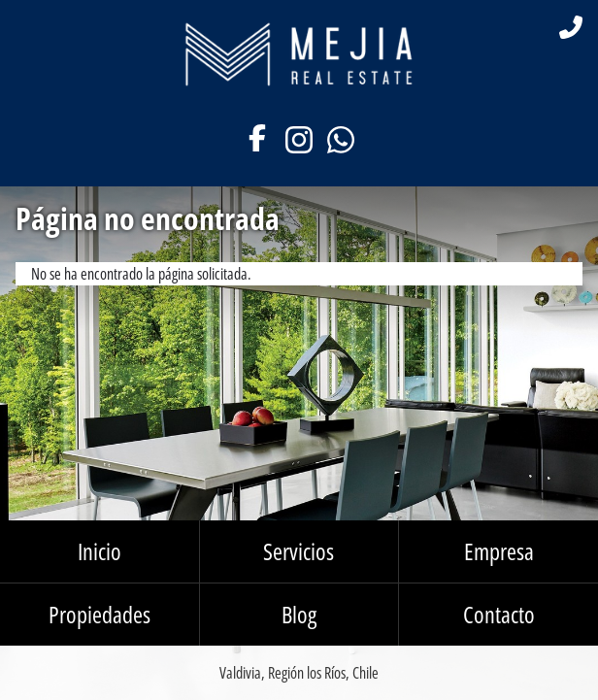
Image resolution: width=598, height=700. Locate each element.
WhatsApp (341, 140)
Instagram (299, 140)
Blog (299, 614)
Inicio (100, 551)
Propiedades (100, 614)
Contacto (499, 614)
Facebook (257, 140)
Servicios (299, 551)
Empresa (499, 551)
